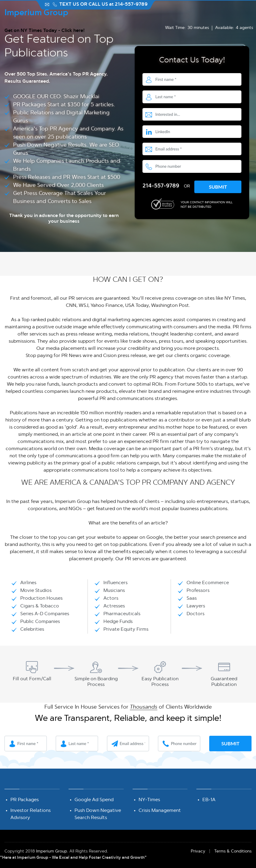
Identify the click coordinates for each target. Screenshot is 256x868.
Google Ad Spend (94, 800)
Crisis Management (160, 811)
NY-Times (149, 800)
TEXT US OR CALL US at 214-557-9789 (103, 4)
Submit (218, 187)
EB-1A (209, 800)
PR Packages (25, 800)
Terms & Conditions (233, 851)
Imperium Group (52, 851)
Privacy (198, 851)
